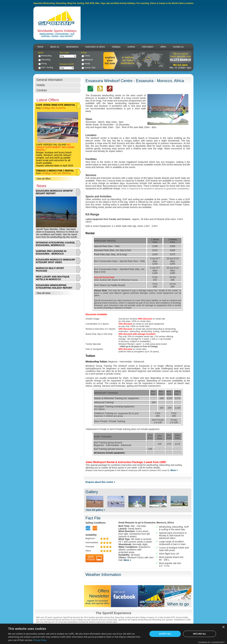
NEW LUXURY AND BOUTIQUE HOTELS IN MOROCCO (53, 278)
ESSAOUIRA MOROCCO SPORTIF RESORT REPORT (54, 192)
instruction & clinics (95, 47)
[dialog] (113, 634)
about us (55, 47)
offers (163, 47)
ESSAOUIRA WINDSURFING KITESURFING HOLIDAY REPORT (54, 287)
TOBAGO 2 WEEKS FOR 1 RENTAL (55, 171)
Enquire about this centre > (100, 482)
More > (174, 470)
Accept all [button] (165, 634)
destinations (72, 47)
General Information (50, 80)
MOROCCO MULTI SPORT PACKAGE (50, 269)
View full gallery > (95, 510)
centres (131, 47)
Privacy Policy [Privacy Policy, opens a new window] (40, 640)
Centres (42, 90)
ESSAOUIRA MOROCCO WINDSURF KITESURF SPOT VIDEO (56, 261)
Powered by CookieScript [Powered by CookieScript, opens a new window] (211, 642)
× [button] (223, 627)
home (40, 47)
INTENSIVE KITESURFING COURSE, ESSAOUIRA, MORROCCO (56, 244)
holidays (116, 47)
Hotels (41, 85)
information (148, 47)
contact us (178, 47)
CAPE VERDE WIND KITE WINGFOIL (56, 105)
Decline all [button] (200, 634)
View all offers (44, 179)
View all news (43, 293)
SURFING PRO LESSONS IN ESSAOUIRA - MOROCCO (51, 252)
